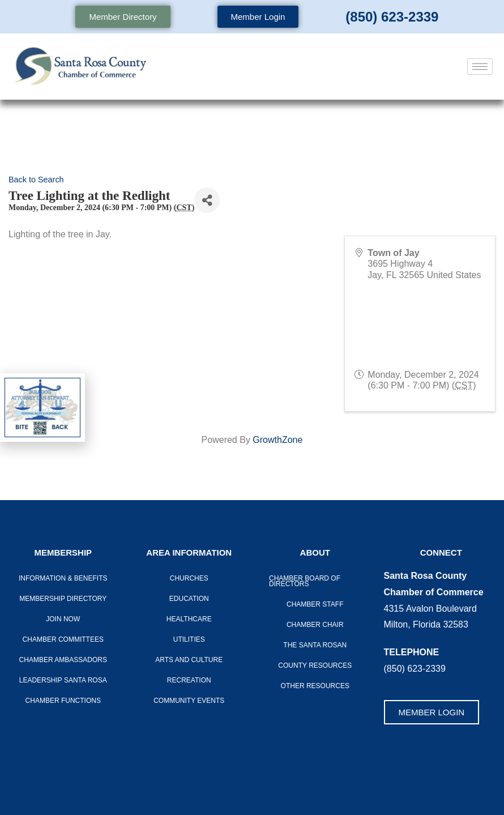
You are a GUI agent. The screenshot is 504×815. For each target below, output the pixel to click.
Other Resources (315, 686)
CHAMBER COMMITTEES (63, 639)
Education (189, 599)
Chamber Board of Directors (305, 581)
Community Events (189, 701)
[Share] (207, 200)
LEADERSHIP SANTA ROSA (63, 680)
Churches (189, 578)
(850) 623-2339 (392, 17)
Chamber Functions (63, 701)
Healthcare (189, 619)
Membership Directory (63, 599)
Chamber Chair (315, 625)
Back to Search (36, 180)
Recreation (189, 680)
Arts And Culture (189, 660)
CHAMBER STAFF (315, 604)
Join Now (63, 619)
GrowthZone (277, 440)
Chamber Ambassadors (63, 660)
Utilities (189, 639)
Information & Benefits (63, 578)
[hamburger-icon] (480, 67)
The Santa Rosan (315, 645)
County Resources (315, 665)
